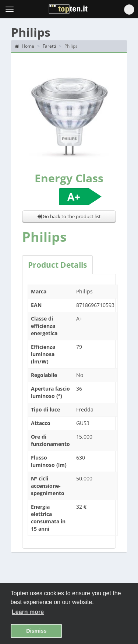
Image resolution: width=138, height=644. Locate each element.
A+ (74, 197)
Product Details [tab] (57, 265)
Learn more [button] (28, 612)
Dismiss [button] (36, 631)
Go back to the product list (69, 216)
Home (24, 46)
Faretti (49, 46)
